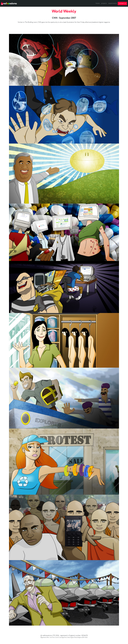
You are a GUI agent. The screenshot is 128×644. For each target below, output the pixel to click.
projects (104, 3)
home (98, 3)
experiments (113, 3)
